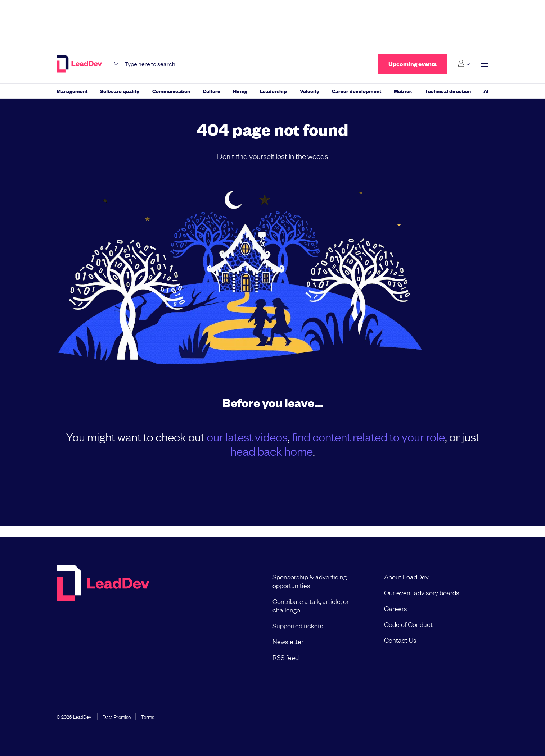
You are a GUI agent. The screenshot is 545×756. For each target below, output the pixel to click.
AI (486, 91)
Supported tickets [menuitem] (298, 625)
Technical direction (448, 91)
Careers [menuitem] (396, 608)
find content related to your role (368, 436)
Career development (357, 91)
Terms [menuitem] (147, 716)
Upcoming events (413, 64)
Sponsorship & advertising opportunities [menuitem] (310, 581)
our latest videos (247, 436)
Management (72, 91)
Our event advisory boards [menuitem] (422, 592)
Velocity (310, 91)
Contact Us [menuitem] (400, 640)
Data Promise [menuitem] (117, 716)
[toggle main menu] (485, 64)
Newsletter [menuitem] (288, 641)
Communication (171, 91)
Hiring (240, 91)
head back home (272, 451)
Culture (211, 91)
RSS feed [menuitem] (286, 657)
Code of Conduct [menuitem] (408, 624)
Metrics (403, 91)
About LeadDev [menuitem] (406, 577)
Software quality (120, 91)
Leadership (273, 91)
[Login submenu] (464, 64)
